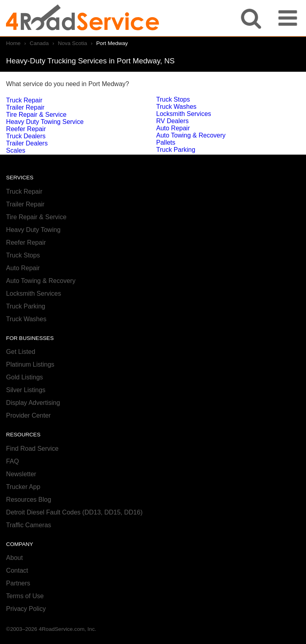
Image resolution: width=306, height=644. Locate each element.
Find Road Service (32, 449)
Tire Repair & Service (36, 115)
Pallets (166, 142)
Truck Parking (176, 150)
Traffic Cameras (28, 525)
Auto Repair (173, 128)
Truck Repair (24, 100)
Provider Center (28, 415)
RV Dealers (173, 121)
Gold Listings (25, 377)
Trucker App (23, 487)
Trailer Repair (25, 107)
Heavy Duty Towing (33, 230)
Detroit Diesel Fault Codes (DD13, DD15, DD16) (74, 512)
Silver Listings (26, 390)
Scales (16, 150)
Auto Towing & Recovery (191, 135)
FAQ (12, 461)
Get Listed (21, 352)
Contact (17, 570)
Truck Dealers (26, 136)
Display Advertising (33, 403)
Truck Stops (173, 99)
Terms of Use (25, 596)
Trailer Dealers (27, 143)
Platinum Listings (30, 364)
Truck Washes (176, 107)
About (14, 558)
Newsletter (21, 474)
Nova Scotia (72, 43)
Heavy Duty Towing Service (45, 122)
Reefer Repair (26, 129)
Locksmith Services (184, 114)
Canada (39, 43)
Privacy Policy (26, 609)
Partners (18, 583)
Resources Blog (28, 500)
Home (13, 43)
